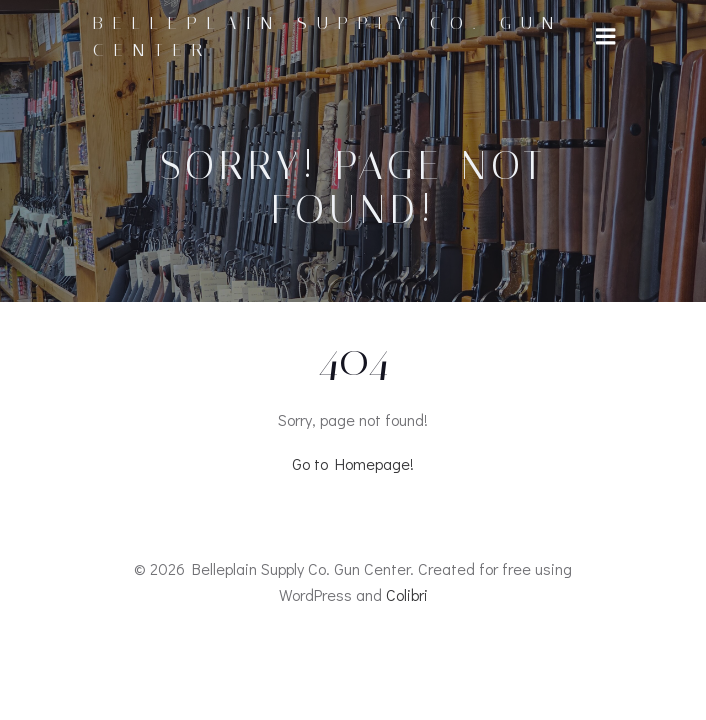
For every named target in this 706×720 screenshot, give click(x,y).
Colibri (407, 594)
